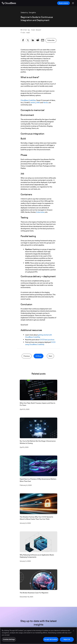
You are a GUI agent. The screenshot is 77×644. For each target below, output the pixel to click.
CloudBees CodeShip (28, 100)
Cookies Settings (9, 639)
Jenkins (33, 103)
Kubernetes (40, 212)
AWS (38, 103)
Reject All (67, 639)
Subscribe (51, 40)
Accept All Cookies (51, 639)
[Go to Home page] (9, 3)
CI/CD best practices (47, 340)
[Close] (73, 631)
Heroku (46, 103)
